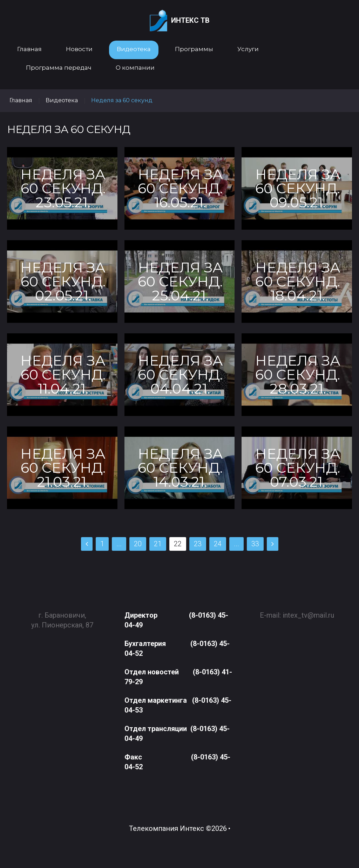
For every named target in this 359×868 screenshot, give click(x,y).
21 (158, 544)
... (119, 544)
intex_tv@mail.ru (308, 612)
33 (255, 544)
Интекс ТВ (180, 21)
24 (218, 544)
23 (198, 544)
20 (138, 544)
